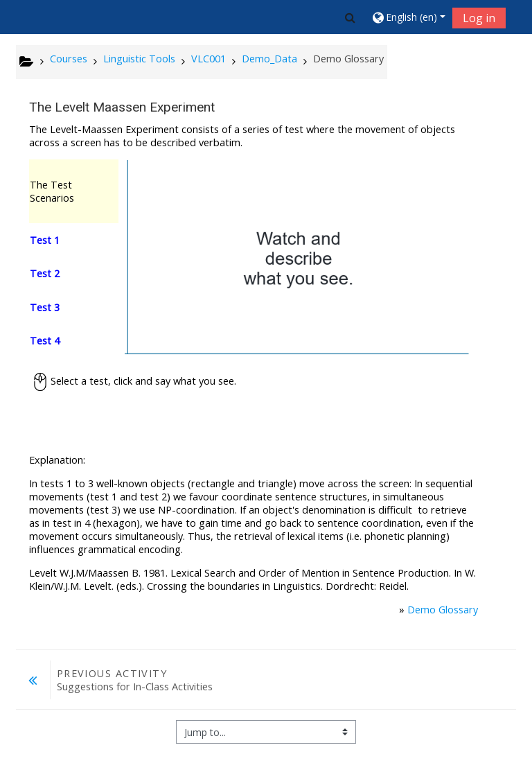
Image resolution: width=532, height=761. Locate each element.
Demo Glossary (443, 610)
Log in (479, 18)
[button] (350, 17)
